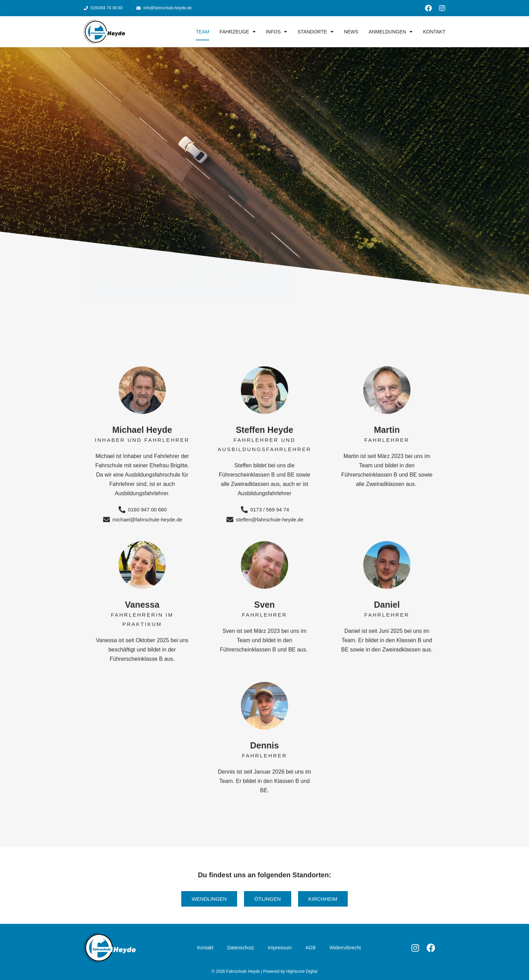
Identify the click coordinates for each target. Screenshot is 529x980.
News (351, 32)
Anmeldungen (391, 32)
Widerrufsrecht (345, 948)
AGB (311, 948)
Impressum (280, 948)
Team (202, 32)
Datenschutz (241, 948)
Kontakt (434, 32)
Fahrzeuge (238, 32)
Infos (277, 32)
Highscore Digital (302, 971)
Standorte (315, 32)
